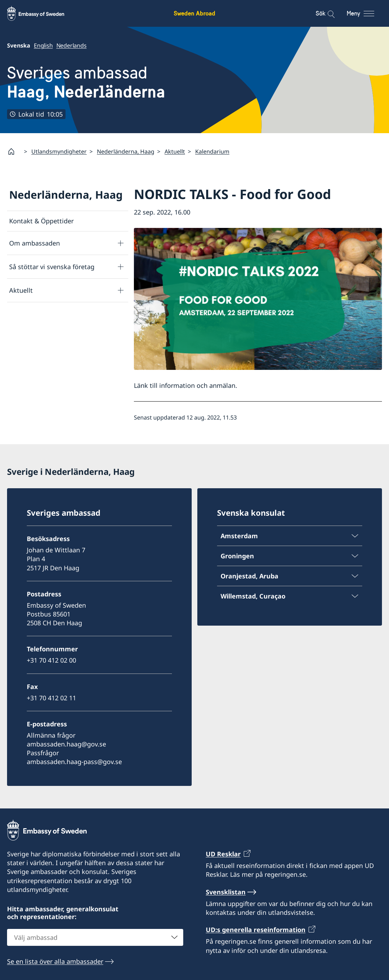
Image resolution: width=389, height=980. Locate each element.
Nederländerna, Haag (126, 151)
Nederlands (72, 45)
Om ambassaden (35, 243)
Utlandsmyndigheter (59, 151)
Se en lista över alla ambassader (55, 961)
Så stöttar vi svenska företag (52, 267)
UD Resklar (223, 854)
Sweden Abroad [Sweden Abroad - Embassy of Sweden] (194, 13)
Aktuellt (175, 151)
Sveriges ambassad (86, 82)
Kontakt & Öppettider (41, 221)
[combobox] (95, 937)
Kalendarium (212, 151)
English (43, 45)
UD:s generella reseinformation (256, 930)
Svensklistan (226, 892)
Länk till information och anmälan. (186, 385)
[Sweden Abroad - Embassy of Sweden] (42, 13)
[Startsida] (14, 151)
